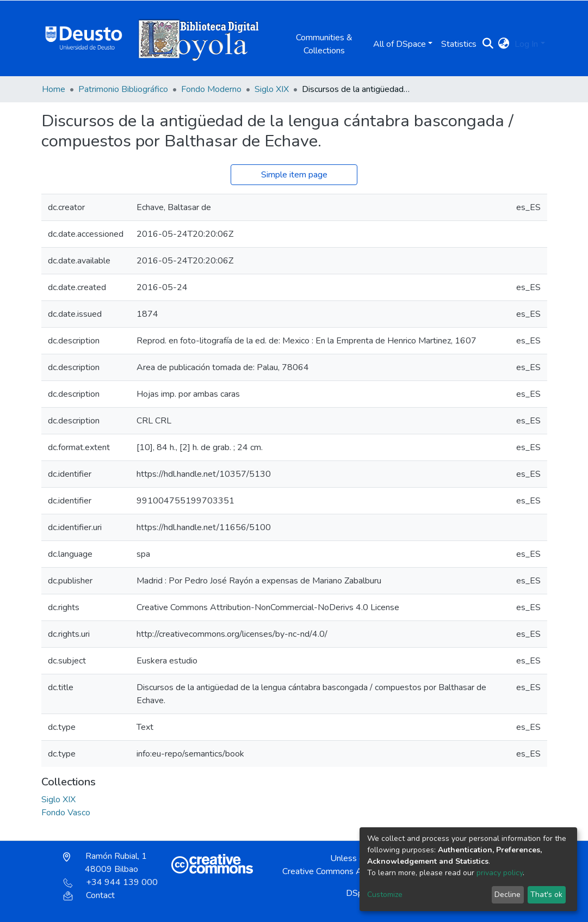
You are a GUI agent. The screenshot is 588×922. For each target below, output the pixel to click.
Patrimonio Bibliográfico (123, 89)
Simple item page (294, 175)
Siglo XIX (272, 89)
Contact (89, 895)
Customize (385, 895)
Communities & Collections (324, 44)
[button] (503, 44)
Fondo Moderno (211, 89)
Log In (526, 44)
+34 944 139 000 (110, 882)
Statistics (459, 44)
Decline (507, 895)
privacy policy (500, 873)
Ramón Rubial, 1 (105, 863)
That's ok (546, 895)
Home (54, 89)
